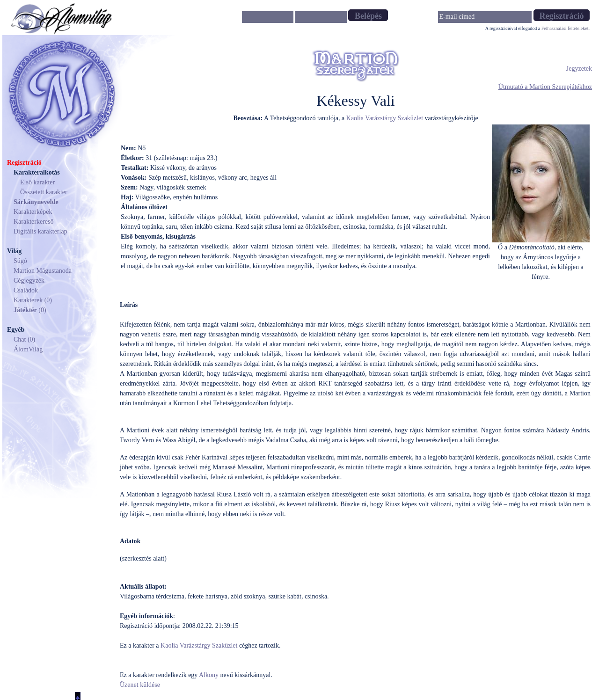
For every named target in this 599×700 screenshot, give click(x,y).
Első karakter (37, 182)
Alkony (209, 675)
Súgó (20, 261)
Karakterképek (33, 212)
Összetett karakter (44, 192)
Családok (26, 290)
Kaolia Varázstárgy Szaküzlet (385, 118)
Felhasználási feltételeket (565, 28)
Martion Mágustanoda (43, 271)
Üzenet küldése (140, 685)
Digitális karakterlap (40, 231)
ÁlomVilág (28, 349)
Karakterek (28, 300)
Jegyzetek (579, 69)
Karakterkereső (34, 222)
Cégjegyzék (29, 281)
